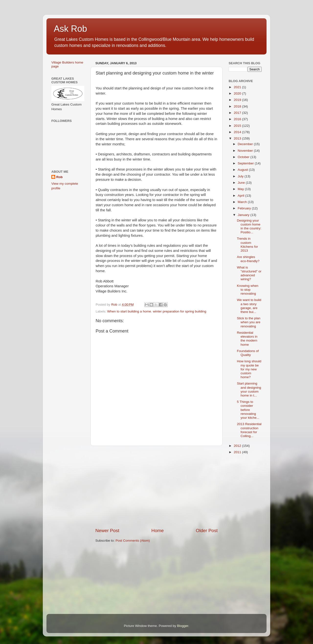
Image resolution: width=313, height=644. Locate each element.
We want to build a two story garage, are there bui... (249, 306)
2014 (238, 132)
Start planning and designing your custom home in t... (249, 389)
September (246, 163)
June (242, 183)
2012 (238, 446)
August (243, 170)
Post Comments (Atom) (133, 541)
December (246, 144)
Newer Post (107, 531)
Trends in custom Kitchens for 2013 (247, 245)
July (241, 176)
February (245, 208)
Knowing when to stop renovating (248, 290)
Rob (59, 177)
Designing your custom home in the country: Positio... (249, 226)
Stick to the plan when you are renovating (249, 322)
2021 (238, 87)
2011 (238, 452)
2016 (238, 119)
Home (157, 531)
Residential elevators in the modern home (247, 339)
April (241, 196)
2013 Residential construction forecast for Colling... (249, 430)
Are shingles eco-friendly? (248, 259)
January (244, 215)
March (243, 202)
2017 (238, 113)
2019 (238, 100)
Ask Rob (70, 29)
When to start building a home (129, 311)
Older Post (207, 531)
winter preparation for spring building (179, 311)
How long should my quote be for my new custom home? (249, 369)
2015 (238, 126)
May (241, 189)
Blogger (183, 626)
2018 (238, 106)
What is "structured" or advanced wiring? (249, 273)
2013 (238, 138)
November (246, 151)
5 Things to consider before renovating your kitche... (248, 410)
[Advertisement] (156, 487)
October (244, 157)
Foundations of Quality (248, 353)
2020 (238, 93)
